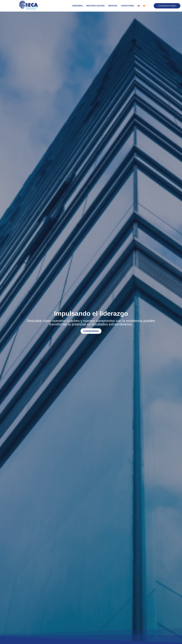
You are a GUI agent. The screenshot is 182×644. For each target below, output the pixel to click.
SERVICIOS (113, 6)
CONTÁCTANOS (127, 6)
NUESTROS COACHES (95, 6)
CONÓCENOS (77, 6)
